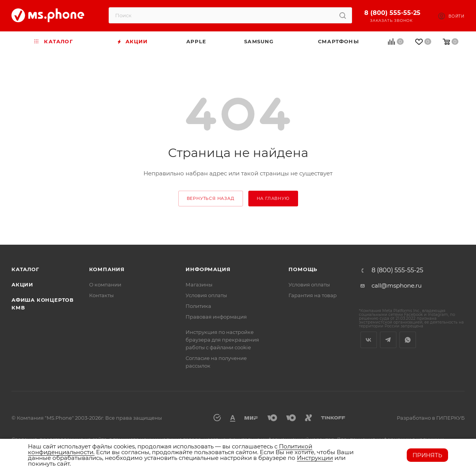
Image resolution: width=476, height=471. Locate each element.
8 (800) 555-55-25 (392, 13)
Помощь (303, 269)
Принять (427, 455)
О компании (105, 285)
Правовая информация (216, 317)
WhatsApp (408, 340)
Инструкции (315, 458)
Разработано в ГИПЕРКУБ (431, 418)
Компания (107, 269)
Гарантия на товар (313, 295)
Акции (22, 285)
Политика (198, 306)
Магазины (199, 285)
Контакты (101, 295)
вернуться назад (211, 198)
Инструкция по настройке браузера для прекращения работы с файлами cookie (222, 340)
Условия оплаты (206, 295)
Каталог (25, 269)
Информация (208, 269)
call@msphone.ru (397, 285)
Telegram (388, 340)
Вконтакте (369, 340)
